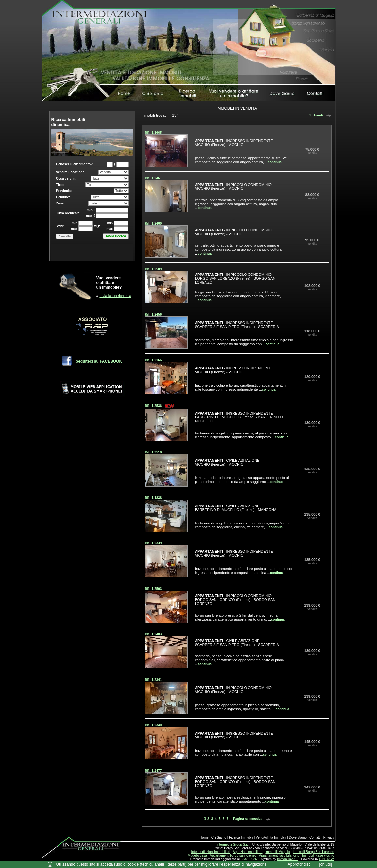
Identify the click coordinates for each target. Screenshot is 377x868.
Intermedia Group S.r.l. (233, 845)
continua (275, 162)
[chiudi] (326, 864)
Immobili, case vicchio (318, 855)
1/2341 (157, 680)
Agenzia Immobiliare (248, 852)
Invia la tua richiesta (115, 296)
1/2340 (157, 725)
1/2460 (157, 224)
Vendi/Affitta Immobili (271, 837)
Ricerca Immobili (241, 837)
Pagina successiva (253, 819)
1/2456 (157, 315)
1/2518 (157, 452)
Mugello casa (197, 855)
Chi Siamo (219, 837)
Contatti (315, 837)
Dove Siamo (298, 837)
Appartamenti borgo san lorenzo (233, 855)
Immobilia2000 (288, 859)
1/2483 (157, 634)
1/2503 (157, 589)
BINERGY (326, 859)
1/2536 (157, 406)
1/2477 (157, 771)
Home (204, 837)
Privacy (329, 837)
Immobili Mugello (277, 852)
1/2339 (157, 543)
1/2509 (157, 269)
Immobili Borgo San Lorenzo (313, 852)
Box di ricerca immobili (92, 209)
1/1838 (157, 498)
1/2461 (157, 178)
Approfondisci (300, 864)
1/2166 (157, 360)
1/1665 (157, 133)
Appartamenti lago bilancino (279, 855)
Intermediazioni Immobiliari (211, 852)
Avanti (323, 115)
